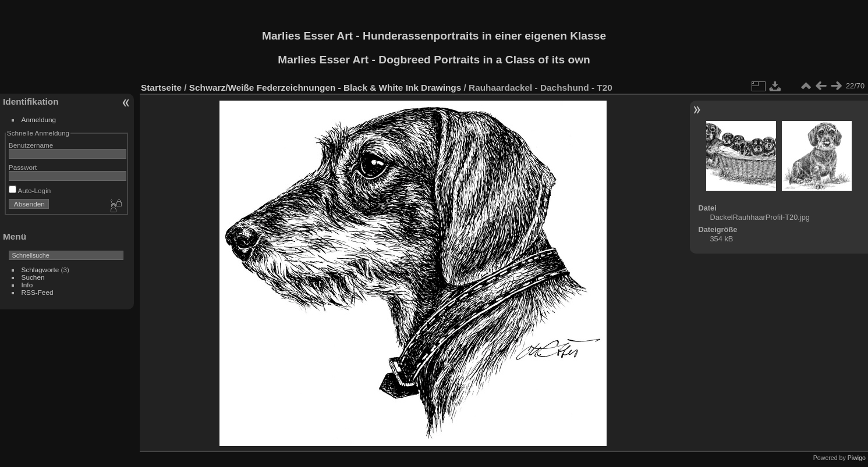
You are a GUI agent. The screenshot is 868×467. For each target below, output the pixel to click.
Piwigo (857, 458)
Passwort (23, 167)
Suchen (33, 277)
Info (27, 285)
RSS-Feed (38, 292)
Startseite (161, 88)
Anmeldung (39, 120)
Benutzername (31, 145)
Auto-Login (30, 190)
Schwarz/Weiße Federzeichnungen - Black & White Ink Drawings (325, 88)
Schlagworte (40, 270)
